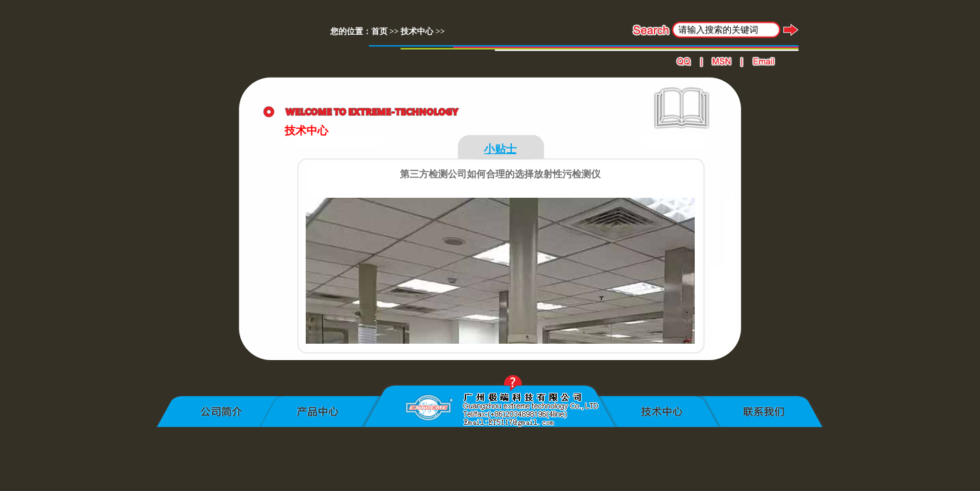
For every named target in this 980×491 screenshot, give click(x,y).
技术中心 (417, 31)
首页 (379, 31)
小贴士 (500, 149)
